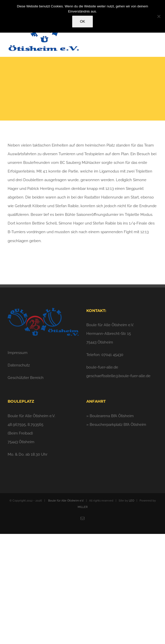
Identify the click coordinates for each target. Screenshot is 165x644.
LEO (132, 501)
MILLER (83, 507)
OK (82, 21)
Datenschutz (19, 365)
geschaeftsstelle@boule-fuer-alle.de (118, 376)
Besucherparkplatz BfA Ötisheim (118, 425)
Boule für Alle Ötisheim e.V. (66, 501)
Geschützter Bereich (26, 378)
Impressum (18, 353)
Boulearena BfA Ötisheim (112, 416)
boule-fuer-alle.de (102, 367)
